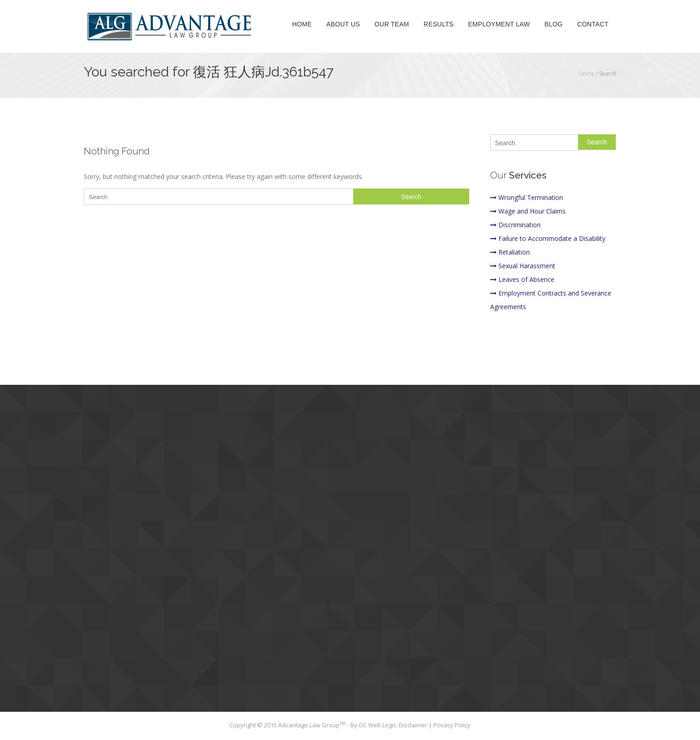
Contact (593, 25)
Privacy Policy (452, 725)
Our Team (392, 25)
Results (439, 25)
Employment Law (499, 25)
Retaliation (510, 252)
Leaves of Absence (522, 279)
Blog (553, 25)
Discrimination (515, 225)
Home (302, 25)
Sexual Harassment (523, 266)
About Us (343, 25)
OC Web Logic (377, 725)
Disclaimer (414, 725)
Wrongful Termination (527, 197)
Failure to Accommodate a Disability (548, 238)
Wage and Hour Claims (528, 211)
